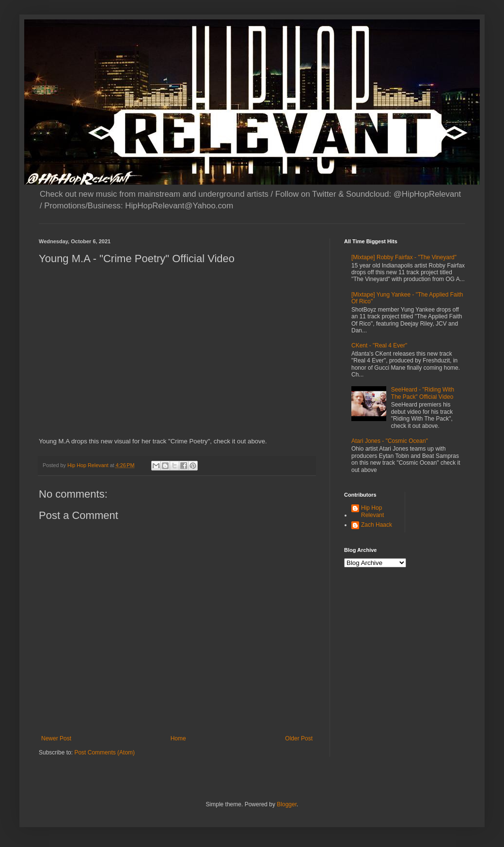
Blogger (287, 804)
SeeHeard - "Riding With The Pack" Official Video (423, 393)
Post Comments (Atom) (104, 753)
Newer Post (56, 738)
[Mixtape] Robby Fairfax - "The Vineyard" (404, 257)
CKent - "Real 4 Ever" (379, 345)
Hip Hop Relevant (372, 511)
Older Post (299, 738)
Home (178, 738)
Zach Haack (377, 525)
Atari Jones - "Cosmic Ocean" (390, 441)
